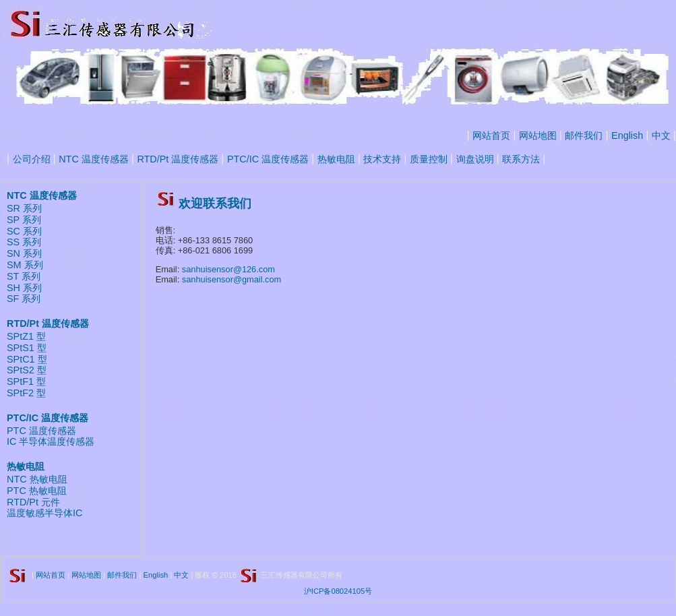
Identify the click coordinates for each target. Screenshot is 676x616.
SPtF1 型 (26, 381)
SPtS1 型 (27, 348)
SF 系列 (24, 299)
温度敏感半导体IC (44, 513)
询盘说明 (475, 159)
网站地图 (538, 135)
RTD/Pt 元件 (33, 502)
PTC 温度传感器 (41, 431)
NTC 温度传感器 (94, 159)
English (627, 135)
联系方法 (521, 159)
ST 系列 (24, 276)
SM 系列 (25, 265)
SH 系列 (24, 288)
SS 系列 (24, 242)
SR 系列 (24, 208)
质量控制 (429, 159)
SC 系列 (24, 231)
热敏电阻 (336, 159)
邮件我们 (584, 135)
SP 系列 (24, 220)
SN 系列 (24, 253)
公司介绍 (32, 159)
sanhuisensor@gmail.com (232, 279)
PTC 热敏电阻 (37, 491)
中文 (661, 135)
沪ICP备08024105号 (338, 591)
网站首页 (491, 135)
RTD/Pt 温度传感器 (178, 159)
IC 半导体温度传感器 (51, 441)
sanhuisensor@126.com (228, 269)
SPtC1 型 (27, 359)
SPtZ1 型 (26, 336)
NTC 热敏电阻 (37, 479)
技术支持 (382, 159)
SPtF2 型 (26, 393)
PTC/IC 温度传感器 (268, 159)
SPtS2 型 (27, 370)
